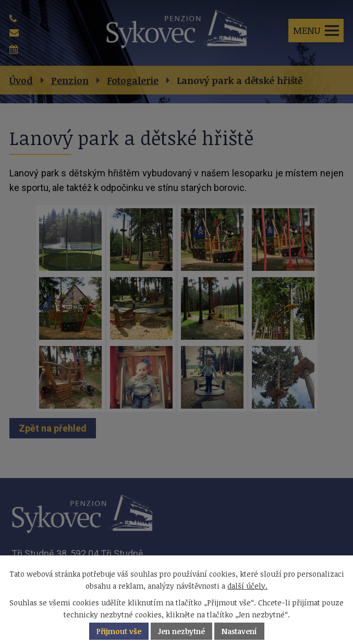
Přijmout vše (119, 631)
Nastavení (239, 631)
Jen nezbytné (181, 631)
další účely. (247, 586)
